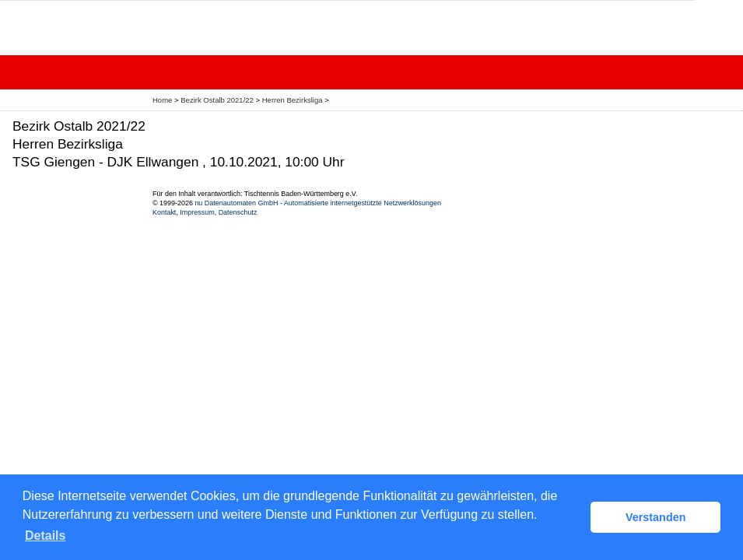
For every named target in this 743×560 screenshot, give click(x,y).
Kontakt (164, 212)
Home (162, 100)
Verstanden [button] (656, 517)
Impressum (197, 212)
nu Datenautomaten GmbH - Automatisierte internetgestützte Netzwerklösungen (318, 203)
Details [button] (45, 535)
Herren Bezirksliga (293, 100)
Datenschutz (238, 212)
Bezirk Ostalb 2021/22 (218, 100)
